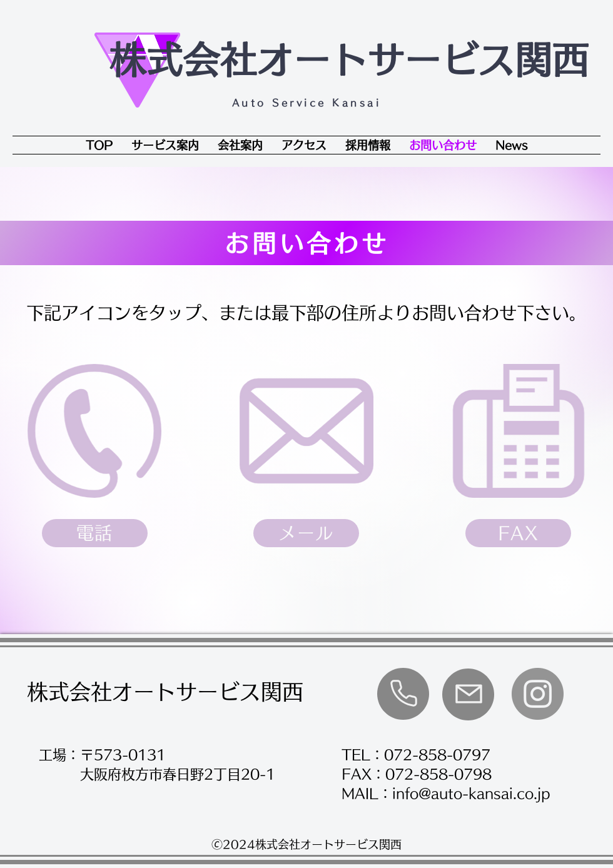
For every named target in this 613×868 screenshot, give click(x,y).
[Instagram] (538, 694)
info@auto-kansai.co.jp (471, 794)
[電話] (95, 533)
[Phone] (403, 693)
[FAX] (518, 533)
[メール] (306, 533)
